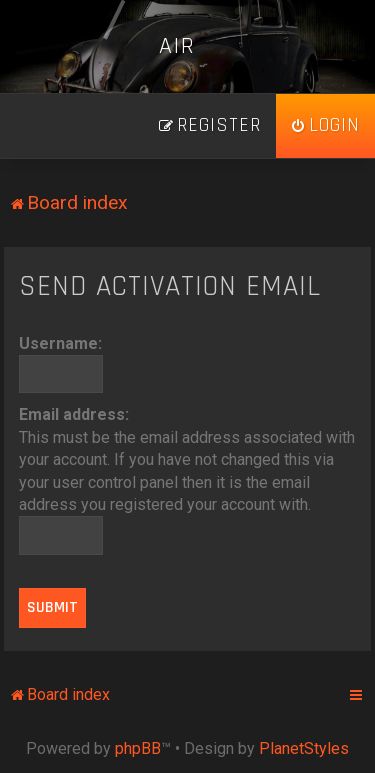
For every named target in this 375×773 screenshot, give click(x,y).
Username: (60, 343)
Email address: (74, 414)
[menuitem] (325, 126)
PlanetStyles (304, 748)
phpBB (138, 748)
